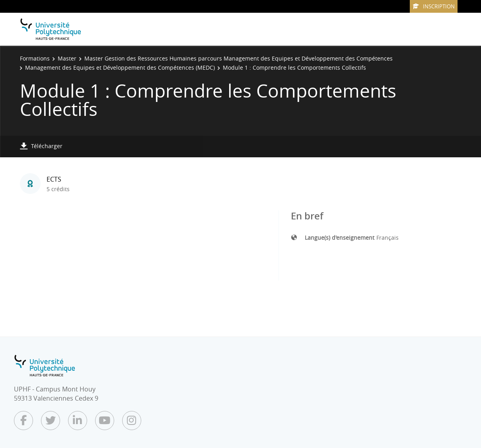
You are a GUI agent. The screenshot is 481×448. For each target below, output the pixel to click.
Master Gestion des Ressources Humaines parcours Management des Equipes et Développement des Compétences (239, 58)
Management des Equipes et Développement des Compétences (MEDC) (120, 67)
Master (67, 58)
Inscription (434, 6)
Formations (35, 58)
